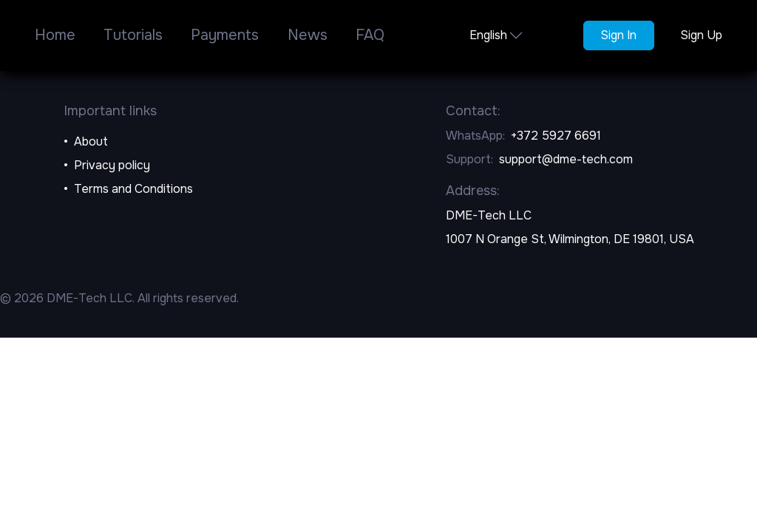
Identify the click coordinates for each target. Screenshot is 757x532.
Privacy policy (112, 165)
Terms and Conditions (133, 189)
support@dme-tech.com (566, 159)
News (308, 35)
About (91, 141)
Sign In (618, 35)
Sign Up (701, 35)
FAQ (370, 35)
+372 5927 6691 (556, 136)
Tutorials (133, 35)
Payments (225, 35)
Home (55, 35)
